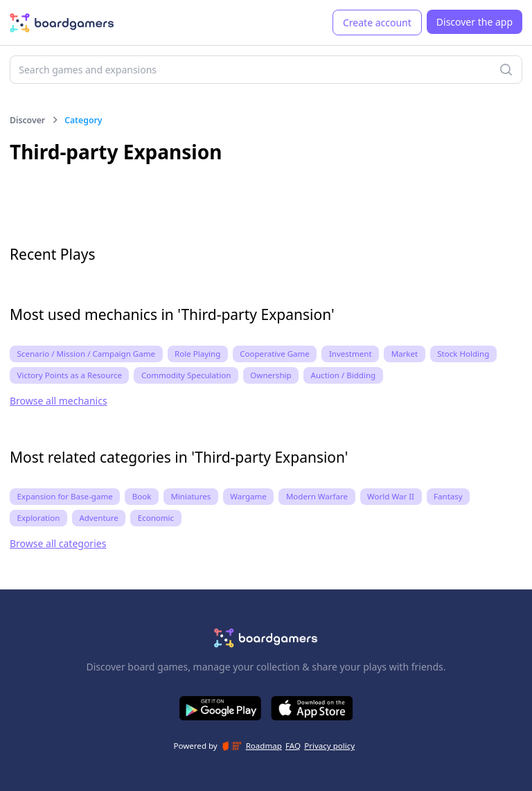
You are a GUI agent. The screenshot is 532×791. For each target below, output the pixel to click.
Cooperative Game (275, 354)
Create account (377, 23)
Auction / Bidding (344, 375)
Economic (156, 518)
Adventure (98, 518)
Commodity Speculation (186, 375)
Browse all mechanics (59, 401)
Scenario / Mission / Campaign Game (87, 354)
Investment (351, 354)
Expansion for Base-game (65, 496)
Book (142, 496)
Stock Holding (463, 354)
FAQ (293, 746)
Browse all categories (58, 543)
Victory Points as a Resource (70, 375)
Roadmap (264, 746)
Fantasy (448, 496)
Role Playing (197, 354)
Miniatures (190, 496)
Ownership (271, 375)
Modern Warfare (317, 496)
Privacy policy (329, 746)
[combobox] (266, 70)
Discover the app (475, 22)
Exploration (39, 518)
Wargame (248, 496)
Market (405, 354)
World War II (391, 496)
